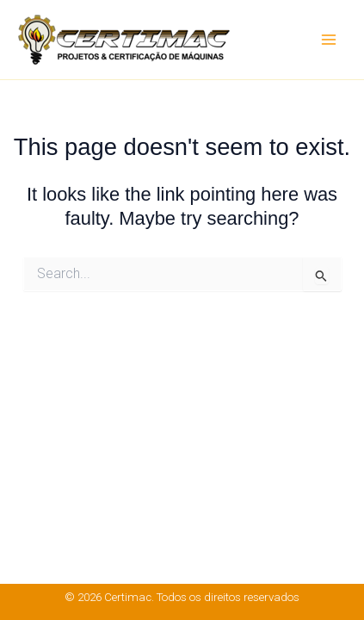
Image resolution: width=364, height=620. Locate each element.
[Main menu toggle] (329, 40)
